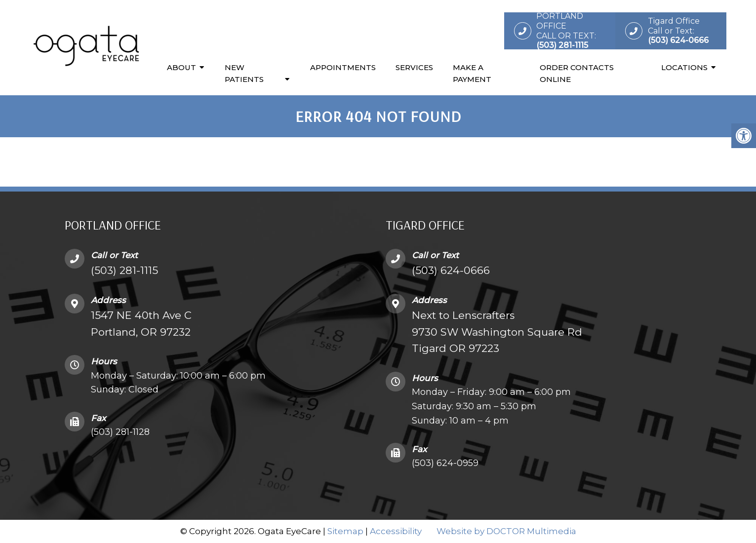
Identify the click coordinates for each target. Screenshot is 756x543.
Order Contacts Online (577, 73)
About (181, 67)
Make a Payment (472, 73)
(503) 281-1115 (124, 270)
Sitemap (345, 531)
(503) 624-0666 (451, 270)
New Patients (244, 73)
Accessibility (396, 531)
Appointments (343, 67)
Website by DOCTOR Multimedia (506, 531)
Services (414, 67)
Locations (684, 67)
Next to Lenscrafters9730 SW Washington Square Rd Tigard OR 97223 (497, 332)
